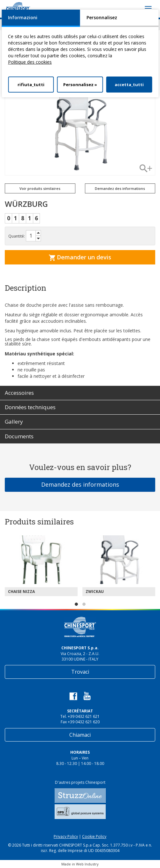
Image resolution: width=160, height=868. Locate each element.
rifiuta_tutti (31, 85)
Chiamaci (80, 735)
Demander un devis (80, 257)
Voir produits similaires (40, 188)
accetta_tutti (129, 85)
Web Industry (87, 864)
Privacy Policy (66, 836)
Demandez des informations (120, 188)
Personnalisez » (80, 85)
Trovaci (80, 672)
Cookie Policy (94, 836)
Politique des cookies (30, 62)
